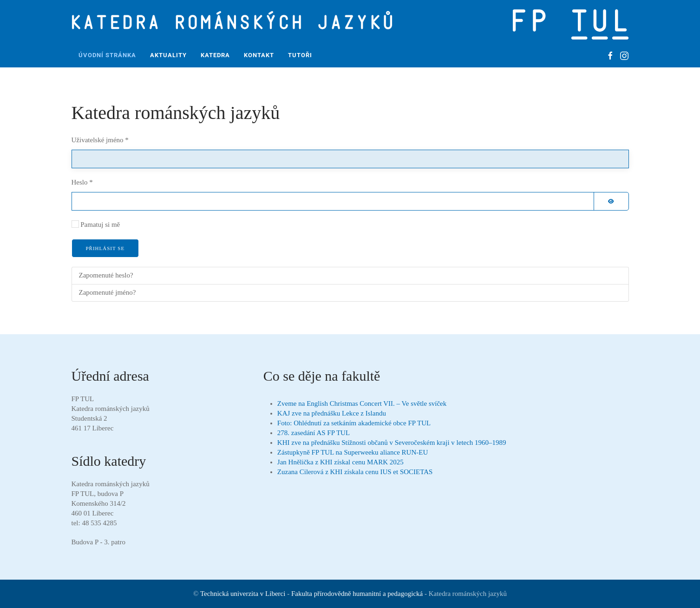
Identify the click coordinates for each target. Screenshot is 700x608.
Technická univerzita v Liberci (243, 594)
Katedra (215, 55)
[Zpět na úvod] (235, 22)
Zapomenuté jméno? (108, 292)
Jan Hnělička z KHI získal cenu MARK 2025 (340, 462)
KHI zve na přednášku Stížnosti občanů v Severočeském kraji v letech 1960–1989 (392, 443)
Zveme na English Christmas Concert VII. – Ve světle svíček (362, 403)
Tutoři (300, 55)
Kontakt (259, 55)
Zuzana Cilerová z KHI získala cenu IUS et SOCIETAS (355, 472)
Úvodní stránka (107, 55)
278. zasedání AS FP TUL (314, 433)
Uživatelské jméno (100, 140)
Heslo (82, 182)
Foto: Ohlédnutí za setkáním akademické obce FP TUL (354, 423)
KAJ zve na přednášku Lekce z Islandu (332, 413)
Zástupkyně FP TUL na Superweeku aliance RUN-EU (353, 452)
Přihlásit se (105, 248)
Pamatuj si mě (100, 225)
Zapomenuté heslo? (106, 275)
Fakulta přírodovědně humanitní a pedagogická (357, 594)
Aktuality (168, 55)
